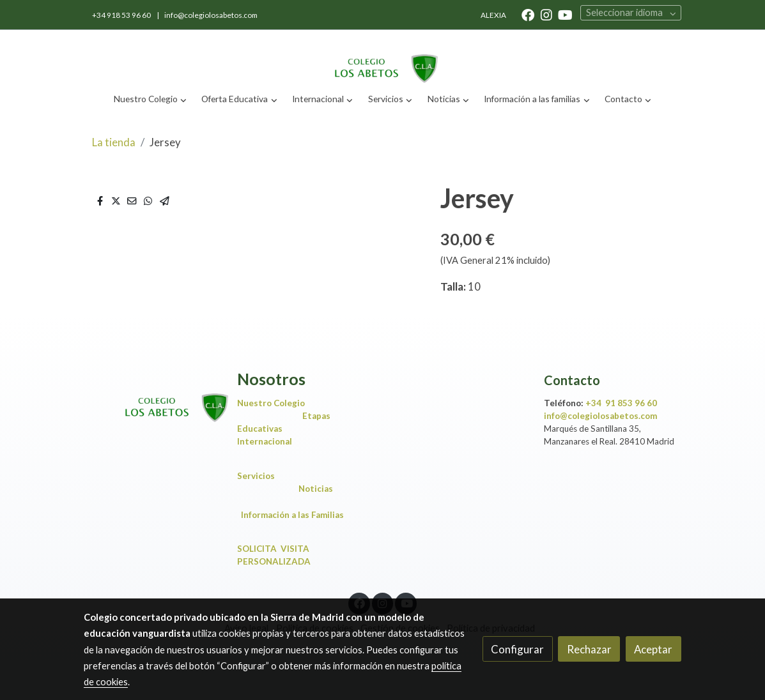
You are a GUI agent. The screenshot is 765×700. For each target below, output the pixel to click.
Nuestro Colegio (271, 403)
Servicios (259, 476)
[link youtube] (565, 14)
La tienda (114, 142)
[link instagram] (546, 14)
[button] (150, 99)
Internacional (265, 441)
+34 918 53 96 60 (122, 15)
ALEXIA (493, 15)
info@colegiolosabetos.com (211, 15)
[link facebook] (528, 14)
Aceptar (653, 649)
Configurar (517, 649)
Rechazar (589, 649)
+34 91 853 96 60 (621, 403)
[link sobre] (152, 397)
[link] (382, 58)
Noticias (319, 489)
